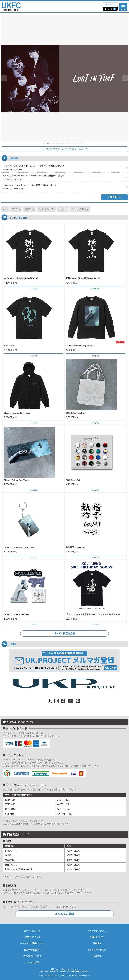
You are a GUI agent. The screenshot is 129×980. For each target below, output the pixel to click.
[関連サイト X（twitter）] (50, 701)
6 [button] (60, 144)
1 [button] (45, 144)
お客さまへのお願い (97, 950)
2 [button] (48, 144)
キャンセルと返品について (32, 943)
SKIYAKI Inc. (86, 976)
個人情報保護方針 (32, 950)
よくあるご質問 (64, 914)
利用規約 (97, 943)
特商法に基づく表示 (32, 956)
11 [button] (75, 144)
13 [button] (81, 144)
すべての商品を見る (64, 633)
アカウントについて (97, 931)
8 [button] (66, 144)
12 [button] (78, 144)
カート (110, 9)
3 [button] (51, 144)
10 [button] (72, 144)
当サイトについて (32, 931)
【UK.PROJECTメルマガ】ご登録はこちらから (65, 149)
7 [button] (63, 144)
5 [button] (57, 144)
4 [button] (54, 144)
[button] (4, 78)
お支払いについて (32, 937)
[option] (64, 78)
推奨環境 (97, 956)
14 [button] (85, 144)
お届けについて (97, 937)
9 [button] (69, 144)
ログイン (110, 4)
